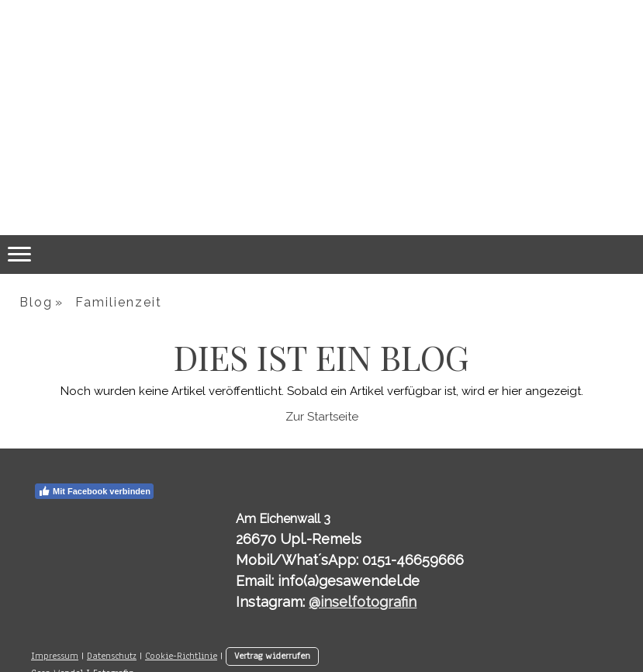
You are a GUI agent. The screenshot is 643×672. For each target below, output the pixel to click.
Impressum (55, 656)
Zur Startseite (322, 417)
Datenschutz (112, 656)
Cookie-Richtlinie (181, 656)
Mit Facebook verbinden (94, 491)
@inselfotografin (363, 602)
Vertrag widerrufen (272, 656)
